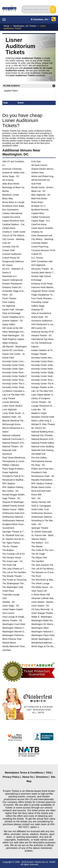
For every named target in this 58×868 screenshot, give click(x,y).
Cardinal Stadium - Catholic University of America (15, 224)
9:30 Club (36, 161)
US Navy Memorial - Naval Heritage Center (44, 609)
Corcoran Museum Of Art (43, 250)
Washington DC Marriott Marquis (44, 624)
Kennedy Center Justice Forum (44, 365)
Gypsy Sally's (9, 324)
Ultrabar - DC (9, 602)
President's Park (39, 472)
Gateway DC (38, 310)
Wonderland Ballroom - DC (44, 643)
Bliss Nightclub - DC (41, 195)
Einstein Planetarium (12, 284)
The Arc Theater (10, 546)
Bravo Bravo (37, 202)
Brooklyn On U (38, 206)
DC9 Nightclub (38, 265)
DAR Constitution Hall (42, 261)
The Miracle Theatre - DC (15, 576)
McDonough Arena (11, 424)
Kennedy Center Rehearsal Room (44, 369)
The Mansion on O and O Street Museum (44, 572)
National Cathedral (11, 435)
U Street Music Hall (41, 595)
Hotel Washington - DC (13, 335)
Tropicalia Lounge (11, 595)
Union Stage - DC (11, 606)
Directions (42, 777)
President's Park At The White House (15, 476)
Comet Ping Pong (40, 247)
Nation (5, 432)
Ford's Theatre (9, 298)
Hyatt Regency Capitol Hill (15, 339)
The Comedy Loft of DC (14, 554)
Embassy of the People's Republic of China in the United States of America (44, 284)
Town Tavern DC (39, 591)
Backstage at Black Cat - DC (15, 187)
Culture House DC (11, 258)
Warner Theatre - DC (12, 620)
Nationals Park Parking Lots (44, 450)
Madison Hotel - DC (12, 417)
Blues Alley (8, 198)
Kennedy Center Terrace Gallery (15, 380)
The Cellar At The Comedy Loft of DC (44, 550)
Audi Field (36, 184)
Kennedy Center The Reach (44, 384)
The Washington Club (13, 587)
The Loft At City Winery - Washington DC (44, 569)
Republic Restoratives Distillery (44, 480)
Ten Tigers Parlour (11, 543)
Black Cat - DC (39, 191)
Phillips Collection (11, 465)
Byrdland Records (40, 210)
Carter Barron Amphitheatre (44, 228)
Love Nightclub (10, 409)
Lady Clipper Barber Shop (44, 395)
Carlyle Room (9, 228)
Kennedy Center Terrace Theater (44, 380)
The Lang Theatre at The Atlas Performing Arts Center (15, 569)
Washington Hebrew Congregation (15, 628)
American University (12, 169)
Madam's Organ (39, 413)
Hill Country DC (39, 328)
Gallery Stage (38, 306)
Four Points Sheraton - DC (44, 298)
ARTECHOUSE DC (41, 180)
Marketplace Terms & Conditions (24, 773)
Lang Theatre (9, 398)
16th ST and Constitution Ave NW (15, 161)
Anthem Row (38, 173)
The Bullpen (8, 550)
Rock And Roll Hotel (41, 491)
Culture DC (37, 254)
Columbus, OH (40, 19)
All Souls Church (39, 165)
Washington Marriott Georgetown (15, 632)
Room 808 (36, 495)
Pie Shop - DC (38, 465)
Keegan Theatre (39, 354)
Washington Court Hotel (14, 624)
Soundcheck (8, 528)
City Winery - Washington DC (44, 239)
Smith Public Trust (40, 509)
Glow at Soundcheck (41, 313)
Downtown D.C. (10, 276)
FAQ (48, 773)
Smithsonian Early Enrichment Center (15, 513)
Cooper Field (9, 250)
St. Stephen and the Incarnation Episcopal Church (15, 539)
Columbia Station (40, 243)
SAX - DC (36, 498)
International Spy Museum (44, 339)
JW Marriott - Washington (14, 347)
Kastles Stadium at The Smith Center (44, 350)
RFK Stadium (9, 484)
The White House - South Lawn (44, 587)
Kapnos (35, 347)
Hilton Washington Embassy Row (15, 332)
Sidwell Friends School (13, 506)
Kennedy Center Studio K (44, 376)
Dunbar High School (41, 276)
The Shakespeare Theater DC (15, 583)
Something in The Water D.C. (44, 521)
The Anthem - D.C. (40, 543)
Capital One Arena (11, 217)
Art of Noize (8, 180)
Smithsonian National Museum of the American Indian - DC (44, 517)
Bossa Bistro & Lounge (13, 202)
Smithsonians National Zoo (15, 521)
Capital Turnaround (41, 217)
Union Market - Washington (44, 602)
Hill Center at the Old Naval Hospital (15, 328)
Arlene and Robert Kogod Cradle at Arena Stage (44, 176)
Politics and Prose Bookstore (44, 469)
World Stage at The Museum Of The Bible (44, 646)
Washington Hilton (40, 628)
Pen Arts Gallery (39, 458)
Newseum (7, 454)
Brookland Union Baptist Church (15, 206)
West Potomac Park (12, 639)
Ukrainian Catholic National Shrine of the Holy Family (44, 598)
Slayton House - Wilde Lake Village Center (15, 509)
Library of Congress (41, 398)
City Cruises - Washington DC (15, 239)
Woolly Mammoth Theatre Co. (15, 646)
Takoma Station (39, 539)
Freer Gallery (9, 302)
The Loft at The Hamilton (14, 572)
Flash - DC (8, 295)
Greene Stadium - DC (13, 321)
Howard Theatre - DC (42, 335)
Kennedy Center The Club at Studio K (15, 384)
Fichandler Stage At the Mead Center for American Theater (15, 291)
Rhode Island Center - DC (44, 487)
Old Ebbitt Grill (38, 454)
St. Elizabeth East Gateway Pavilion (15, 535)
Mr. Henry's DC (39, 428)
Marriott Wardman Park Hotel (15, 421)
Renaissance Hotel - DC (43, 476)
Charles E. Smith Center (14, 232)
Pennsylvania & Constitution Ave (15, 461)
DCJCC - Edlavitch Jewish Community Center (15, 269)
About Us (28, 777)
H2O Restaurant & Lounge (44, 324)
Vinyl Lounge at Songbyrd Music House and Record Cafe (15, 617)
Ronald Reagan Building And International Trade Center (15, 495)
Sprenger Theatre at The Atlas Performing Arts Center (15, 532)
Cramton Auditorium (12, 254)
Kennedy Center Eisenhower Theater (44, 361)
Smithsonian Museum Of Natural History (44, 513)
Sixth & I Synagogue (41, 506)
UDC (5, 598)
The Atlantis (37, 546)
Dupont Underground (12, 280)
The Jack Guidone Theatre (44, 565)
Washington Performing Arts (15, 635)
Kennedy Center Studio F (14, 376)
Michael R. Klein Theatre (43, 424)
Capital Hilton (38, 213)
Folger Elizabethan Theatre (44, 295)
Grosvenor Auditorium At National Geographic (44, 321)
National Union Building (43, 446)
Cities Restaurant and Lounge (44, 236)
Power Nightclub (10, 472)
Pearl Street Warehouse (14, 458)
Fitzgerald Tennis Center (43, 291)
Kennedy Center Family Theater (15, 365)
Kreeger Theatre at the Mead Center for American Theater (44, 387)
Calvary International (12, 213)
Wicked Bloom (9, 643)
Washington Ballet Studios (44, 620)
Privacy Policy (11, 777)
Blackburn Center (11, 195)
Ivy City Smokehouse (42, 343)
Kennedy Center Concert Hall (15, 361)
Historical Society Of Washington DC (44, 332)
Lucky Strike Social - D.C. (15, 413)
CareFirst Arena (39, 224)
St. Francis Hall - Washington (44, 535)
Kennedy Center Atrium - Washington (44, 358)
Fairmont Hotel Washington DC (44, 287)
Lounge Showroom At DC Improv (44, 406)
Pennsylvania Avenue (42, 461)
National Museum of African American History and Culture (44, 439)
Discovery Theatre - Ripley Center (44, 269)
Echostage (37, 280)
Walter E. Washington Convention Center (44, 617)
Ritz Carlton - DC (11, 491)
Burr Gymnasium (10, 210)
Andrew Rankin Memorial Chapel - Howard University (44, 169)
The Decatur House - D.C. (15, 558)
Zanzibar (6, 650)
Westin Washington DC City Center (44, 639)
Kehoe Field (8, 358)
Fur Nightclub (9, 306)
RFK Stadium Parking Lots (15, 487)
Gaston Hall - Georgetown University (15, 310)
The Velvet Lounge (40, 583)
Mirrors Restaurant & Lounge (15, 428)
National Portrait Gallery (43, 443)
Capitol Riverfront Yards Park (15, 221)
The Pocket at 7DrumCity (14, 580)
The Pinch (36, 576)
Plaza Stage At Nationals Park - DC (15, 469)
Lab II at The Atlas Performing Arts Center (15, 395)
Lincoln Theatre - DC (41, 402)
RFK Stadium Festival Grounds (44, 484)
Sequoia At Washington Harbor (15, 502)
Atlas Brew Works (11, 184)
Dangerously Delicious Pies (15, 261)
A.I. (4, 165)
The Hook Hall (9, 565)
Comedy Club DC (11, 247)
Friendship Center (40, 302)
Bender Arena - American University (44, 187)
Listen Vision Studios (12, 406)
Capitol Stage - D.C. (41, 221)
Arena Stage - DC (11, 176)
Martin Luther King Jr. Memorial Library (44, 421)
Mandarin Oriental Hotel (43, 417)
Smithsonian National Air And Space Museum (15, 517)
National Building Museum (44, 432)
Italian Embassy (10, 343)
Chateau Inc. (38, 232)
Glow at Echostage (11, 313)
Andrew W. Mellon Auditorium (15, 173)
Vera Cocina (8, 613)
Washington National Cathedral (44, 632)
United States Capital (13, 609)
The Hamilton (38, 561)
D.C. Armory (37, 258)
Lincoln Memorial (11, 402)
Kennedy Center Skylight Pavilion (44, 372)
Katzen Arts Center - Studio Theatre (15, 354)
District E (7, 273)
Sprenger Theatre (40, 528)
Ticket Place (8, 591)
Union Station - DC (40, 606)
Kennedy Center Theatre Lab (15, 387)
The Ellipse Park (39, 558)
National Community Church (15, 439)
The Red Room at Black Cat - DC (44, 580)
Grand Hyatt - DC (40, 317)
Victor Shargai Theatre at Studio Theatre (44, 613)
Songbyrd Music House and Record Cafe (15, 524)
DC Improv (8, 265)
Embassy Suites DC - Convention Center (15, 287)
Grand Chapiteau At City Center (15, 317)
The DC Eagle (38, 554)
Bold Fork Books (39, 198)
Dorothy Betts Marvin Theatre (44, 273)
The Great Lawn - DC (13, 561)
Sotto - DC (36, 524)
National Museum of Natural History (15, 443)
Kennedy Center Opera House (15, 369)
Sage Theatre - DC (11, 498)
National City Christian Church (44, 435)
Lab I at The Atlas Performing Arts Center (44, 391)
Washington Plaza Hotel (43, 635)
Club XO (6, 243)
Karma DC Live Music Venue (15, 350)
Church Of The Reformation (15, 236)
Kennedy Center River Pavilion (15, 372)
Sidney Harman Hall (41, 502)
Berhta (5, 191)
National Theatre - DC (13, 446)
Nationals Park (9, 450)
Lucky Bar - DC (39, 409)
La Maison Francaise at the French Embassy (15, 391)
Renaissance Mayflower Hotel (15, 480)
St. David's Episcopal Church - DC (44, 532)
